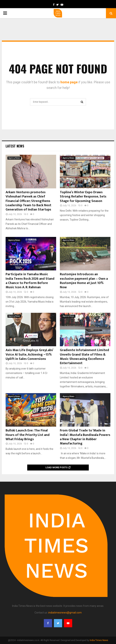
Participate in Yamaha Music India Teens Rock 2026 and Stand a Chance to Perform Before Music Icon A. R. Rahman (30, 281)
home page (69, 82)
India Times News (99, 640)
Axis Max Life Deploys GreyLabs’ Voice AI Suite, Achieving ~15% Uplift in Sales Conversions (29, 355)
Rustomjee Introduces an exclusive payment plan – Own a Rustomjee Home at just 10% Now (84, 281)
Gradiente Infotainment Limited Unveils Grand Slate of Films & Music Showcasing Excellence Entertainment (84, 357)
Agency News (14, 158)
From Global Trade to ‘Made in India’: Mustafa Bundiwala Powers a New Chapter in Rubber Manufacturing (85, 437)
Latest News (15, 146)
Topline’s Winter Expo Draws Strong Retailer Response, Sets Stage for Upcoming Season (83, 197)
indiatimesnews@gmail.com (65, 613)
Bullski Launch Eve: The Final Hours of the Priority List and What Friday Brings (28, 435)
